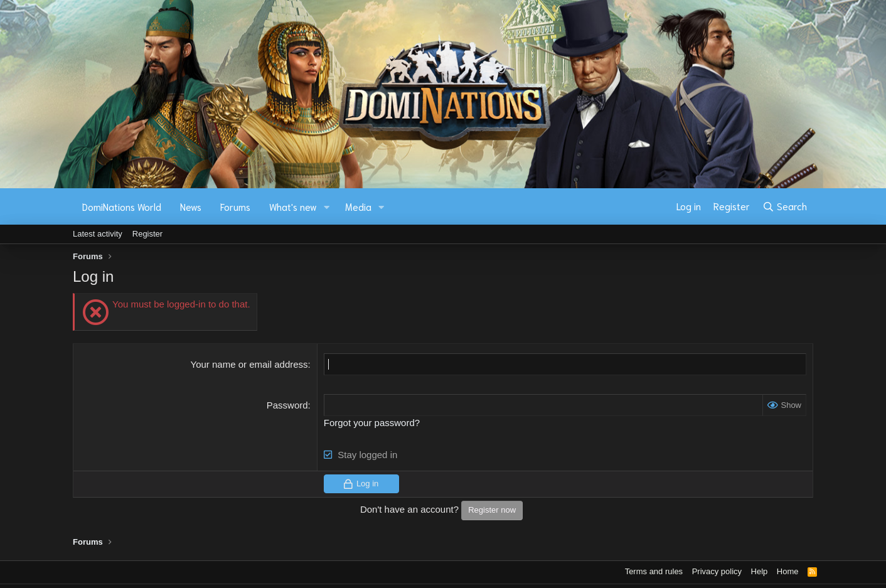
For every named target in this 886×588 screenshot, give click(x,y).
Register (147, 234)
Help (760, 571)
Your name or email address (249, 364)
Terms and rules (654, 571)
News (191, 206)
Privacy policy (717, 571)
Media (358, 206)
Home (788, 571)
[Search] (785, 206)
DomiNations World (122, 206)
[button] (327, 207)
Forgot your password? (372, 423)
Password (287, 405)
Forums (235, 206)
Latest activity (98, 234)
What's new (293, 206)
